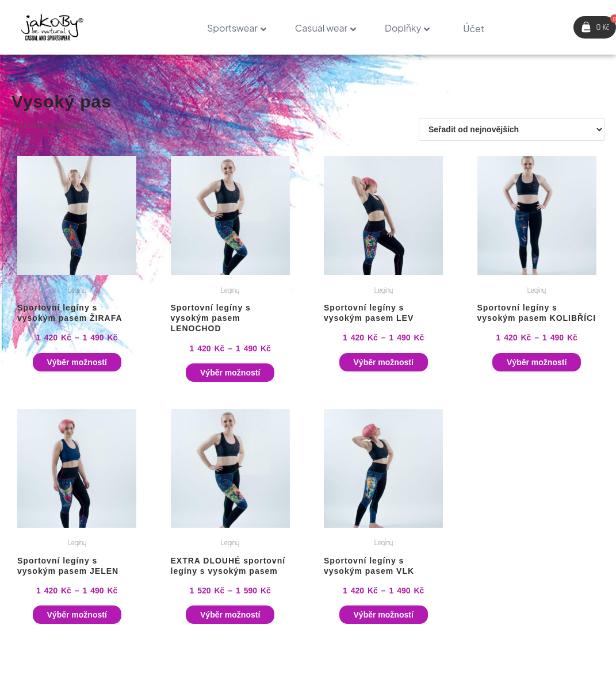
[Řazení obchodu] (512, 129)
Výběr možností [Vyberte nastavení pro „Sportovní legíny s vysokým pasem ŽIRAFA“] (77, 362)
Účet (474, 29)
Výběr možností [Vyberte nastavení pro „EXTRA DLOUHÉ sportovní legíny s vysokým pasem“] (230, 615)
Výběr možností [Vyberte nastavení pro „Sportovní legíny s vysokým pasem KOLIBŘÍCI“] (537, 362)
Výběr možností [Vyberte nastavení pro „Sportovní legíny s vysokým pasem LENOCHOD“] (230, 373)
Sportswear (232, 28)
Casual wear (321, 28)
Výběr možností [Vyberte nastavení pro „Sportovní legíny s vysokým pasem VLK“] (384, 615)
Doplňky (403, 28)
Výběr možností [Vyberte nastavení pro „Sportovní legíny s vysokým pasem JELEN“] (77, 615)
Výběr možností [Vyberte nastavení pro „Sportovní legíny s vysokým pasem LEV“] (384, 362)
